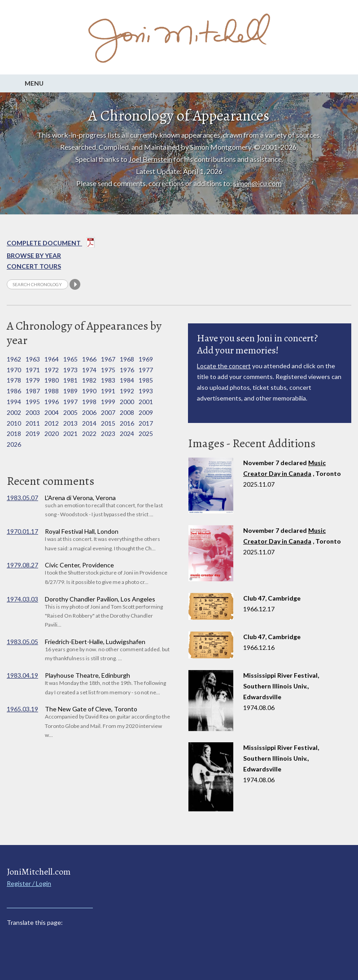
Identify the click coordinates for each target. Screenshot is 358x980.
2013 (70, 423)
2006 (89, 412)
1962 (14, 359)
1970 (14, 370)
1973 (70, 370)
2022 (89, 433)
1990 (89, 391)
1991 (108, 391)
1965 (70, 359)
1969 (146, 359)
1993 (146, 391)
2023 (108, 433)
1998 (89, 402)
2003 (33, 412)
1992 (127, 391)
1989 (70, 391)
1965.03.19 (22, 709)
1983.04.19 (22, 675)
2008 (127, 412)
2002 (14, 412)
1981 (70, 380)
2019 (33, 433)
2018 (14, 433)
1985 (146, 380)
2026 (14, 444)
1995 (33, 402)
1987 (33, 391)
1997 (70, 402)
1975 (108, 370)
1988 (52, 391)
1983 (108, 380)
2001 (146, 402)
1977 (146, 370)
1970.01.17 (22, 531)
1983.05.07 (22, 498)
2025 (146, 433)
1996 (52, 402)
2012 (52, 423)
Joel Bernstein (151, 159)
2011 (33, 423)
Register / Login (29, 883)
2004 (52, 412)
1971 (33, 370)
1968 (127, 359)
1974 (89, 370)
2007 (108, 412)
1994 (14, 402)
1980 (52, 380)
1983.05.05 (22, 642)
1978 (14, 380)
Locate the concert (224, 366)
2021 (70, 433)
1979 (33, 380)
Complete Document (51, 244)
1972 (52, 370)
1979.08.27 (22, 565)
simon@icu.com (258, 183)
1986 (14, 391)
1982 (89, 380)
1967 (108, 359)
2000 (127, 402)
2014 (89, 423)
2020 (52, 433)
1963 (33, 359)
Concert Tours (34, 266)
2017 (146, 423)
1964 (52, 359)
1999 (108, 402)
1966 (89, 359)
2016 (127, 423)
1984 (127, 380)
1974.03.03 (22, 599)
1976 (127, 370)
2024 (127, 433)
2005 (70, 412)
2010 (14, 423)
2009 (146, 412)
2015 (108, 423)
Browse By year (34, 255)
